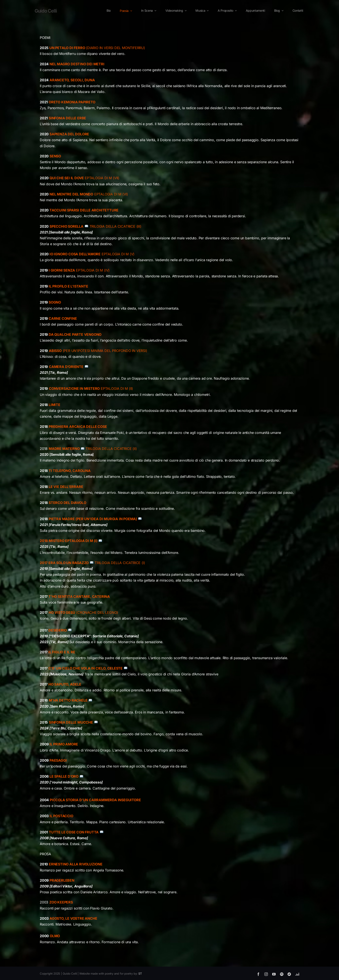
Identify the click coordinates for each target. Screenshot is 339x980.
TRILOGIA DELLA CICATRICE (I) (92, 563)
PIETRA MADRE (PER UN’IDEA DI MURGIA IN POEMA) (91, 519)
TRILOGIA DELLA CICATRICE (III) (115, 226)
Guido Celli (46, 11)
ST (140, 974)
